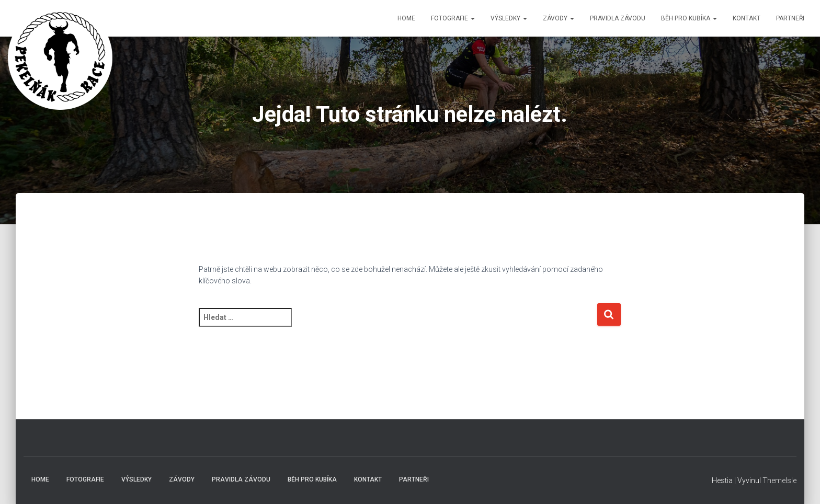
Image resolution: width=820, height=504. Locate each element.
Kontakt (747, 18)
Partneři (790, 18)
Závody (559, 18)
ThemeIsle (779, 480)
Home (406, 18)
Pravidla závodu (618, 18)
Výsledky (509, 18)
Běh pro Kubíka (689, 18)
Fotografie (453, 18)
